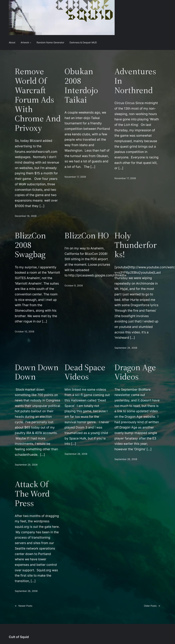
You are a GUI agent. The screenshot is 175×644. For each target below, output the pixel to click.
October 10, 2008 (25, 331)
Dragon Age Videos (135, 372)
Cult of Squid (19, 637)
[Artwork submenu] (31, 43)
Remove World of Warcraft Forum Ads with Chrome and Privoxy (38, 100)
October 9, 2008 (74, 285)
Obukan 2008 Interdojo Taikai (81, 85)
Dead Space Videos (85, 372)
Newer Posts (24, 606)
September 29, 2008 (126, 348)
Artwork (25, 42)
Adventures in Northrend (135, 81)
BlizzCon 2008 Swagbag (30, 245)
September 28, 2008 (76, 454)
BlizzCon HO (87, 236)
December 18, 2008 (26, 216)
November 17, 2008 (75, 177)
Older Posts (152, 606)
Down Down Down (37, 372)
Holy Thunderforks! (136, 245)
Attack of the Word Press (32, 494)
